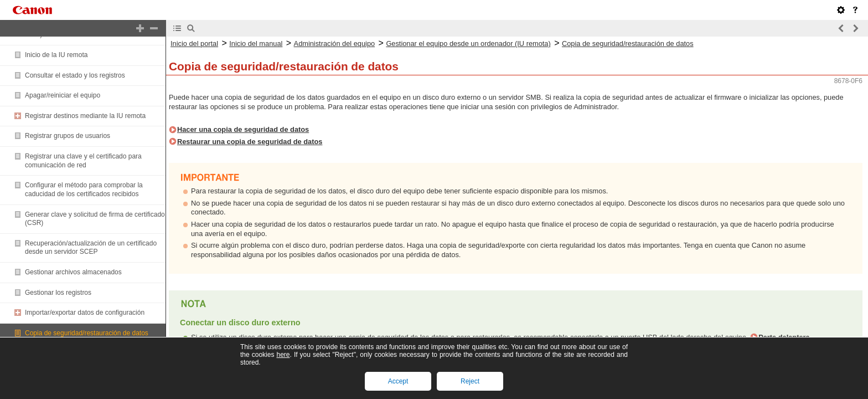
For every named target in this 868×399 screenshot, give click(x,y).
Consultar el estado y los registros (75, 75)
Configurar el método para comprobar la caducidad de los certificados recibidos (84, 190)
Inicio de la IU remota (56, 55)
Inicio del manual (256, 44)
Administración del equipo (335, 44)
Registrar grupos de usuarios (68, 136)
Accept (398, 381)
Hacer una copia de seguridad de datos (243, 129)
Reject (470, 381)
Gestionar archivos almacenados (73, 272)
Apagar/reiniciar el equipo (63, 95)
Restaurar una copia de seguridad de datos (250, 142)
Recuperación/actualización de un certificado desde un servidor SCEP (91, 248)
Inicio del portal (194, 44)
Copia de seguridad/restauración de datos (87, 333)
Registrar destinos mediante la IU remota (85, 116)
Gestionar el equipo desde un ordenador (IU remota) (468, 44)
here (283, 355)
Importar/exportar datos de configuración (85, 313)
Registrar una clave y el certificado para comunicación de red (83, 161)
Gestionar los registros (58, 293)
